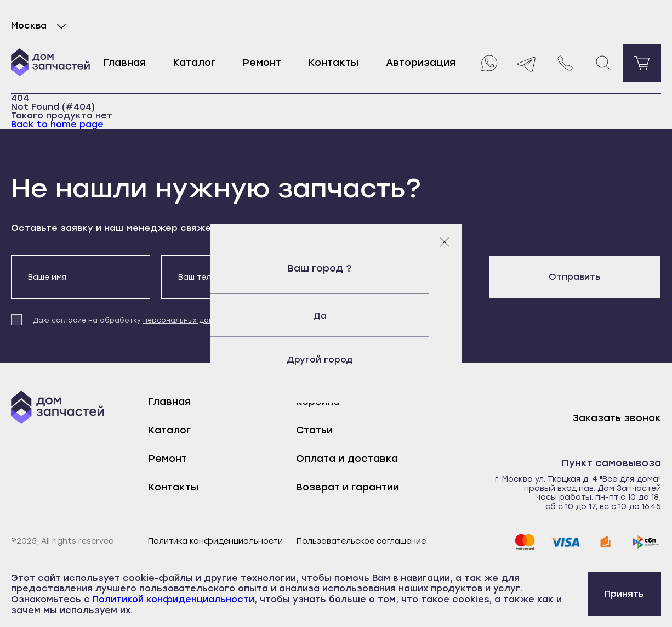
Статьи (314, 430)
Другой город (336, 359)
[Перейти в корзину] (642, 63)
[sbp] (646, 542)
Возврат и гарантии (348, 487)
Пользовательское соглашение (361, 541)
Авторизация (421, 63)
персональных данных (185, 320)
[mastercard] (525, 542)
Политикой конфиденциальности (173, 599)
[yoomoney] (606, 542)
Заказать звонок (617, 418)
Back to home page (57, 124)
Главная (125, 63)
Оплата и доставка (347, 459)
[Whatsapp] (488, 63)
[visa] (565, 542)
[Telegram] (527, 63)
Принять (624, 594)
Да (336, 315)
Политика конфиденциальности (215, 541)
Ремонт (262, 63)
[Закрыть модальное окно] (445, 241)
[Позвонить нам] (565, 63)
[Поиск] (603, 63)
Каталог (194, 63)
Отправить (575, 277)
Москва (41, 26)
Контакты (334, 63)
